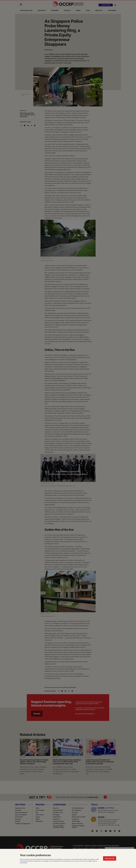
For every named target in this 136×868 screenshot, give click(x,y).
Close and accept (110, 858)
